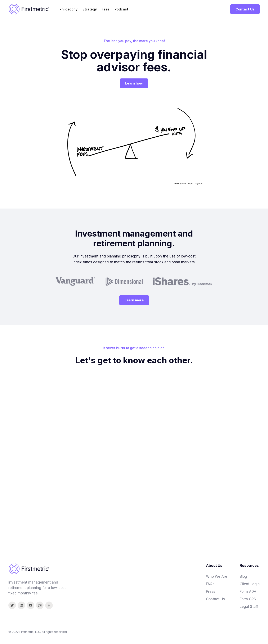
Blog (243, 576)
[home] (29, 9)
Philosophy (68, 9)
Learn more (134, 300)
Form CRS (248, 599)
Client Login (250, 584)
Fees (106, 9)
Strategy (90, 9)
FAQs (210, 584)
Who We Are (217, 576)
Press (211, 592)
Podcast (121, 9)
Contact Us (245, 9)
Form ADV (248, 592)
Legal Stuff (249, 607)
